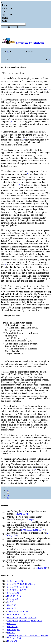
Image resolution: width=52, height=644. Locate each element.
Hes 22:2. (11, 624)
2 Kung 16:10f (38, 530)
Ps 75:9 (10, 614)
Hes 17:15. (12, 605)
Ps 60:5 (10, 617)
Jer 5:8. (10, 602)
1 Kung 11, (26, 530)
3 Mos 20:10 (22, 636)
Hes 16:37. (12, 608)
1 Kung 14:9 (13, 620)
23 (8, 493)
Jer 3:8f (10, 590)
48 (8, 498)
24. (18, 630)
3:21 (28, 620)
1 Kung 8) (30, 519)
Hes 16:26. (19, 581)
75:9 (16, 617)
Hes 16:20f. (12, 627)
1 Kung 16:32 (22, 514)
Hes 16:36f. (24, 587)
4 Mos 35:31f (34, 636)
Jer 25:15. (28, 614)
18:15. (39, 620)
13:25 (33, 620)
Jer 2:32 (22, 620)
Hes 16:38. (16, 638)
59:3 (9, 638)
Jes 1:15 (45, 636)
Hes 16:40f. (12, 641)
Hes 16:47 (19, 590)
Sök (9, 27)
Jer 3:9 (10, 581)
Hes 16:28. (30, 584)
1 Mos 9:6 (12, 636)
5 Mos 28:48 (13, 611)
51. (25, 590)
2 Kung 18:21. (13, 599)
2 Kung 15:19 (13, 584)
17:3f (22, 584)
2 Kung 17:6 (13, 587)
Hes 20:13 (12, 630)
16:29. (18, 596)
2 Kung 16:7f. (13, 593)
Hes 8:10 (11, 596)
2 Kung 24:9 (42, 568)
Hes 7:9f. (11, 633)
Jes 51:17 (18, 614)
